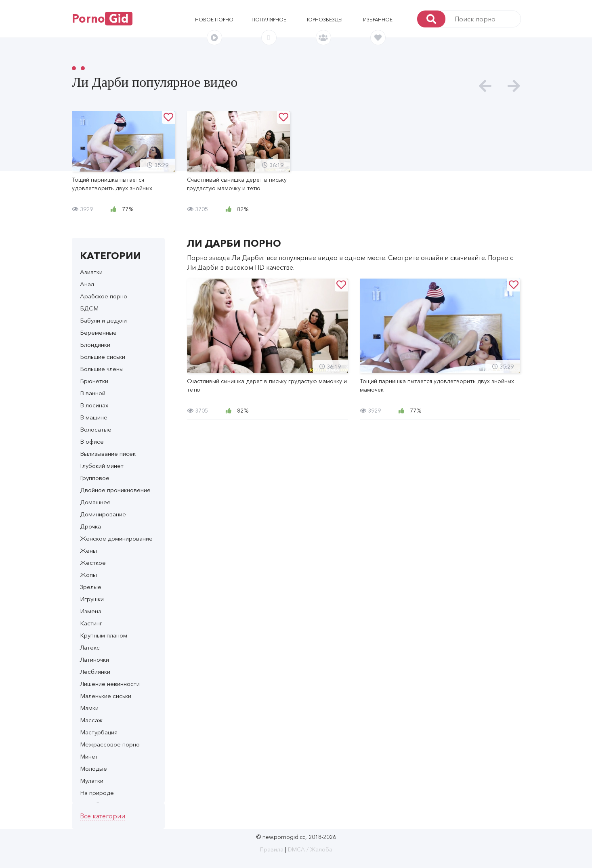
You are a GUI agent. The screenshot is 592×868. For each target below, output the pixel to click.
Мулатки (92, 781)
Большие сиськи (103, 357)
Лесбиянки (95, 672)
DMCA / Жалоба (310, 849)
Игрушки (92, 599)
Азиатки (91, 272)
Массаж (91, 720)
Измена (91, 611)
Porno (102, 19)
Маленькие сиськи (106, 696)
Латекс (90, 647)
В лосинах (94, 405)
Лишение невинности (110, 684)
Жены (88, 550)
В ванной (93, 393)
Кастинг (91, 623)
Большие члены (102, 369)
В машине (94, 417)
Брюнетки (94, 381)
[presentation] (485, 86)
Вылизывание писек (108, 454)
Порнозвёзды (323, 20)
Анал (87, 284)
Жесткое (93, 563)
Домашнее (95, 502)
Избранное (378, 20)
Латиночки (94, 659)
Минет (89, 756)
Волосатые (96, 429)
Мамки (89, 708)
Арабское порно (104, 296)
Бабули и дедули (103, 320)
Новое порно (214, 20)
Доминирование (103, 514)
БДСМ (89, 308)
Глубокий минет (102, 466)
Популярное (269, 20)
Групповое (95, 478)
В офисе (92, 441)
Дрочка (90, 526)
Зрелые (91, 587)
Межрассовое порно (110, 744)
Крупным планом (104, 635)
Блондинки (95, 345)
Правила (272, 849)
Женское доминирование (116, 538)
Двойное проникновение (115, 490)
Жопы (88, 575)
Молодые (93, 768)
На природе (97, 793)
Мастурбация (99, 732)
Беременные (98, 332)
